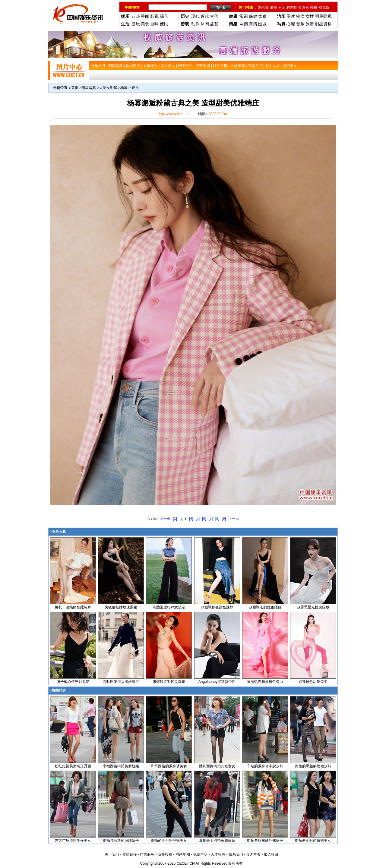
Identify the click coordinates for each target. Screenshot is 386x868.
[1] (175, 519)
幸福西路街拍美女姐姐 (121, 766)
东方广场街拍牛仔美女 (73, 841)
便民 (164, 24)
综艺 (164, 16)
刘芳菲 (264, 8)
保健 (253, 16)
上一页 (165, 519)
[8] (217, 519)
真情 (253, 24)
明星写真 (89, 88)
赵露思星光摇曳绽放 (313, 607)
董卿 (274, 8)
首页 (75, 88)
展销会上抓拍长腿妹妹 (217, 841)
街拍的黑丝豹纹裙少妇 (313, 766)
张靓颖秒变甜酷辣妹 (217, 607)
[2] (181, 519)
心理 (291, 24)
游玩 (136, 24)
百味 (154, 24)
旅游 (310, 24)
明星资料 (323, 24)
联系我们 (236, 854)
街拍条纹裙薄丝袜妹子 (265, 841)
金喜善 (304, 8)
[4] (191, 519)
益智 (214, 24)
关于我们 (112, 854)
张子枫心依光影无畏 (73, 682)
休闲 (205, 24)
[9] (224, 519)
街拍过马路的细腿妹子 (121, 841)
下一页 (234, 519)
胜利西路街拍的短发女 (217, 766)
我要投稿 (165, 854)
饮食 (262, 16)
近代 (205, 16)
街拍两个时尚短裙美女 (313, 841)
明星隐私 (323, 16)
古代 (214, 16)
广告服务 (147, 854)
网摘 (244, 24)
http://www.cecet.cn (175, 114)
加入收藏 (271, 854)
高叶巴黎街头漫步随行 (121, 682)
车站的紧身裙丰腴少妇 (265, 766)
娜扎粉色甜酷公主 (313, 682)
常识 (244, 16)
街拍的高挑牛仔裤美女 (169, 841)
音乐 (300, 24)
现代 (195, 16)
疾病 (300, 16)
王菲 (282, 8)
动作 (195, 24)
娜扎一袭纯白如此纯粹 (73, 607)
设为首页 (253, 854)
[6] (204, 519)
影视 (154, 16)
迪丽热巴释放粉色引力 (265, 682)
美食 (145, 24)
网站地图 (183, 854)
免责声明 (200, 854)
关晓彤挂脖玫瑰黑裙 (121, 607)
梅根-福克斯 (320, 8)
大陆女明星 (108, 88)
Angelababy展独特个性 (217, 682)
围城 (262, 24)
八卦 (136, 16)
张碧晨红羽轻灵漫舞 (169, 682)
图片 (291, 16)
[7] (211, 519)
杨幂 (124, 88)
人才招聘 (218, 854)
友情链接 (130, 854)
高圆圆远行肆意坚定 (169, 607)
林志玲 (292, 8)
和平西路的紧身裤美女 (169, 766)
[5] (198, 519)
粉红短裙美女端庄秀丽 (73, 766)
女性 (310, 16)
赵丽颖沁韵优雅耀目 (265, 607)
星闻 (145, 16)
